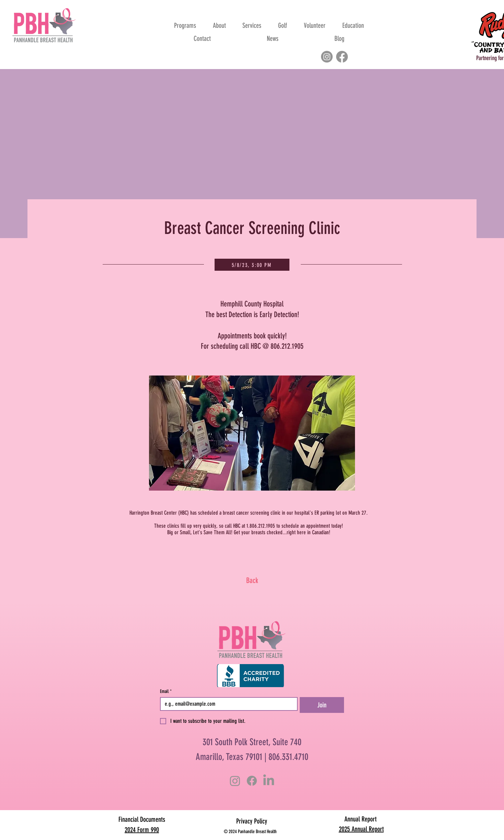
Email (166, 691)
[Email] (227, 704)
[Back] (252, 581)
